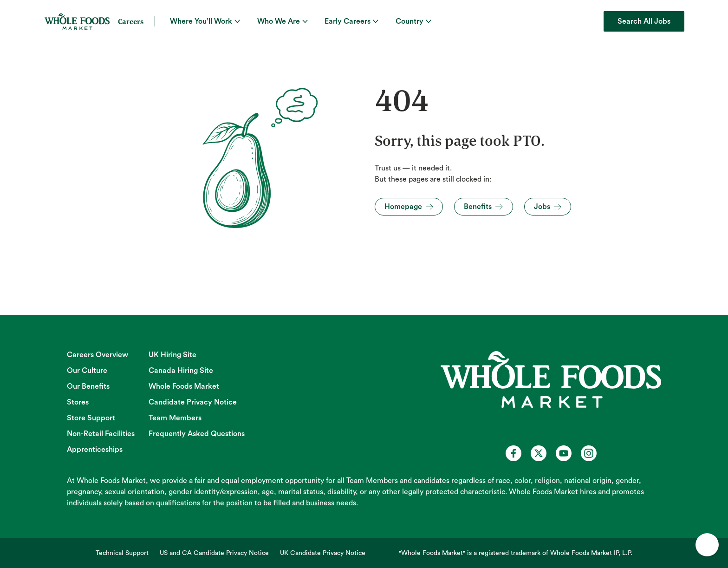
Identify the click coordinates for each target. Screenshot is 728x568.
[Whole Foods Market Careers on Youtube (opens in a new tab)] (564, 453)
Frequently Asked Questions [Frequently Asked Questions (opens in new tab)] (197, 434)
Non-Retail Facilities (101, 434)
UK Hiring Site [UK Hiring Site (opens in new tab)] (172, 355)
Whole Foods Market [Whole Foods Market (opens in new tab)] (184, 386)
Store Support (91, 418)
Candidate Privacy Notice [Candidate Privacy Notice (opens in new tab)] (193, 402)
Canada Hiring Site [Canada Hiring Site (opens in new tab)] (181, 371)
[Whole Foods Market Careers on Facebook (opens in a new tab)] (513, 453)
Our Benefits (88, 386)
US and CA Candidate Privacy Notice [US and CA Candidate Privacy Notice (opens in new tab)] (214, 553)
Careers (131, 21)
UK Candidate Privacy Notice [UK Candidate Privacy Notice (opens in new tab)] (323, 553)
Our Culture (87, 371)
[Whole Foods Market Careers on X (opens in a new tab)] (539, 453)
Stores (78, 402)
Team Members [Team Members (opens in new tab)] (175, 418)
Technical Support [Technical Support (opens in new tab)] (122, 553)
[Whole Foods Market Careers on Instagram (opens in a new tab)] (589, 453)
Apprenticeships (95, 450)
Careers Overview (97, 355)
